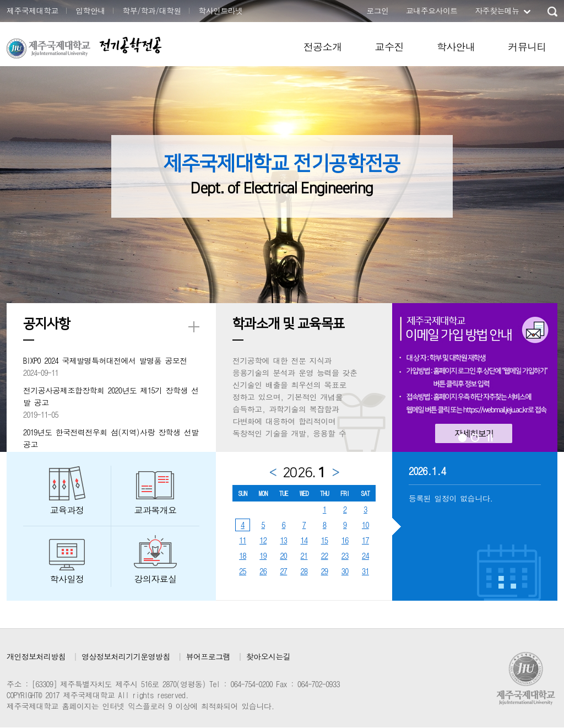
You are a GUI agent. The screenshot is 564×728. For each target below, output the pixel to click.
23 (345, 556)
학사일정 (67, 579)
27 (283, 571)
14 (304, 540)
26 (263, 571)
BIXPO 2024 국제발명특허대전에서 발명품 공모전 (105, 360)
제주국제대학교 (32, 10)
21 (304, 556)
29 (325, 571)
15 (325, 540)
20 (283, 556)
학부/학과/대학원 (152, 10)
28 (304, 571)
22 (325, 556)
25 (243, 571)
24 (365, 556)
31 (365, 571)
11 (243, 540)
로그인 (377, 10)
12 (263, 540)
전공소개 (323, 47)
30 (345, 571)
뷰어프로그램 (208, 656)
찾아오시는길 (268, 656)
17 (365, 540)
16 (345, 540)
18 (243, 556)
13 (283, 540)
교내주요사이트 (432, 10)
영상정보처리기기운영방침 (126, 656)
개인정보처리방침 (36, 656)
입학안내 (90, 10)
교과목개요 (156, 510)
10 (365, 525)
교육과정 (67, 510)
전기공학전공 (130, 45)
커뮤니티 (527, 47)
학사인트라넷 (220, 10)
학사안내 (456, 47)
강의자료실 (156, 579)
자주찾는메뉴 (497, 10)
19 (263, 556)
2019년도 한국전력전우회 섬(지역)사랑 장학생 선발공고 (111, 438)
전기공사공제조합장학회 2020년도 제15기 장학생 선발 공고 (111, 396)
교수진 (389, 47)
